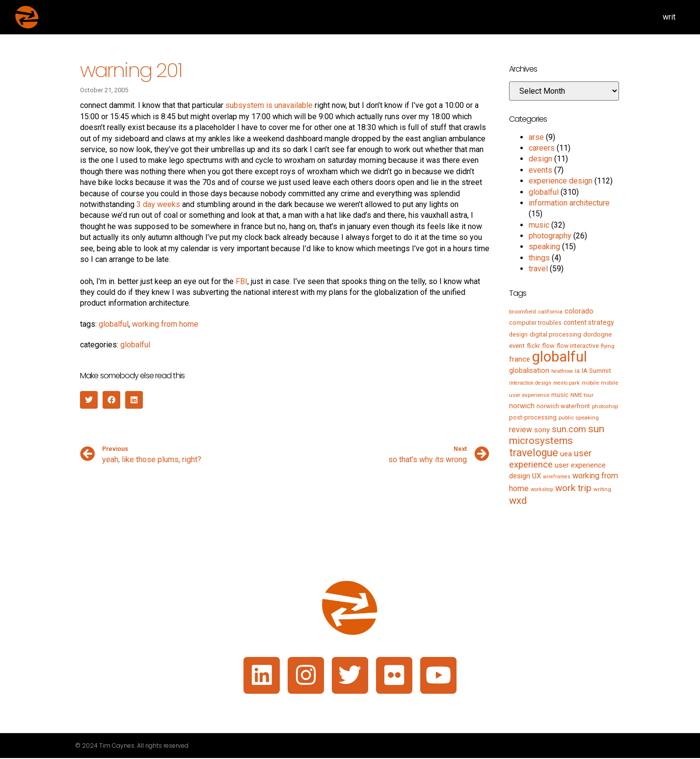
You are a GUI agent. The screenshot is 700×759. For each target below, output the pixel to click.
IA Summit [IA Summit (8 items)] (596, 371)
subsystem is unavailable (269, 105)
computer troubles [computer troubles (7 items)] (535, 323)
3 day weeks (158, 204)
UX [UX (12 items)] (537, 476)
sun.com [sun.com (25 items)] (569, 429)
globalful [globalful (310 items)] (560, 357)
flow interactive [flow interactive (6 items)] (578, 346)
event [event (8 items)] (517, 346)
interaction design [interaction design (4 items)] (530, 383)
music (539, 225)
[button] (89, 400)
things (539, 258)
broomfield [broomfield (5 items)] (523, 312)
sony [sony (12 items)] (542, 430)
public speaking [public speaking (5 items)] (579, 418)
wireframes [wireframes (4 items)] (557, 477)
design (540, 159)
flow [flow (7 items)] (548, 346)
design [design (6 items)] (518, 335)
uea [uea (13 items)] (566, 454)
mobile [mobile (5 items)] (590, 383)
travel (538, 269)
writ (669, 17)
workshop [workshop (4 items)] (542, 489)
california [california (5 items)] (550, 312)
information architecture (569, 203)
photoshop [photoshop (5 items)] (605, 406)
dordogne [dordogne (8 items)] (597, 334)
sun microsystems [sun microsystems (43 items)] (557, 435)
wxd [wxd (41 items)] (518, 500)
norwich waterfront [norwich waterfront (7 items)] (563, 406)
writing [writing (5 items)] (602, 489)
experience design (561, 181)
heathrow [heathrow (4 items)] (562, 371)
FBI (242, 281)
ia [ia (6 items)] (577, 371)
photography (550, 236)
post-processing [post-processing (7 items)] (533, 417)
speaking (544, 247)
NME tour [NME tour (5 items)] (582, 395)
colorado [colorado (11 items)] (579, 311)
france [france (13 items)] (520, 359)
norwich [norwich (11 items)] (522, 406)
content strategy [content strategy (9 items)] (589, 322)
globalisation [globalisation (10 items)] (529, 370)
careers (542, 148)
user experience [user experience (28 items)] (550, 459)
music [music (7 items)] (560, 395)
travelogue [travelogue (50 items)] (534, 453)
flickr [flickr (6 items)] (533, 346)
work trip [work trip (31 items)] (573, 488)
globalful (114, 324)
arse (536, 137)
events (540, 170)
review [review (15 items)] (521, 430)
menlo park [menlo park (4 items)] (566, 383)
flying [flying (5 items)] (608, 346)
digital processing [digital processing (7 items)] (555, 334)
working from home (165, 324)
